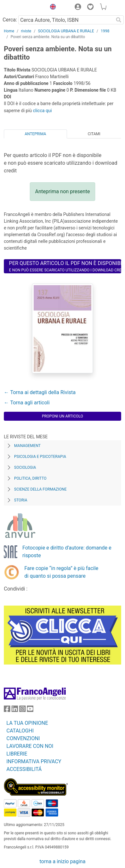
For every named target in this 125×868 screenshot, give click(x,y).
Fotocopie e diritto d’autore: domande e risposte (67, 552)
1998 (105, 31)
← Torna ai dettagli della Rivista (40, 392)
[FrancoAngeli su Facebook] (7, 710)
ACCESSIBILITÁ (24, 769)
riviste (26, 31)
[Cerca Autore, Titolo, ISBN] (66, 20)
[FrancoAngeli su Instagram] (22, 710)
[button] (51, 8)
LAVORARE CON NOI (30, 746)
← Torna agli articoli (27, 403)
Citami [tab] (94, 134)
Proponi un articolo (63, 416)
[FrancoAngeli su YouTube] (30, 710)
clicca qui (42, 111)
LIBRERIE (17, 754)
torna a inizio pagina (62, 861)
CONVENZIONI (23, 738)
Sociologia (25, 467)
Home (9, 31)
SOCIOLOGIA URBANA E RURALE (66, 31)
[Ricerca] (119, 20)
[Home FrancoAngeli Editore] (24, 8)
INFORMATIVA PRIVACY (34, 761)
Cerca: (10, 20)
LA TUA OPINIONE (27, 723)
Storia (21, 500)
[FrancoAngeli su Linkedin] (15, 710)
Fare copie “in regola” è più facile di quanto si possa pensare (61, 572)
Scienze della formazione (40, 489)
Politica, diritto (30, 478)
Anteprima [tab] (35, 134)
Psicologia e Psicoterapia (40, 457)
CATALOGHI (20, 731)
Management (27, 446)
